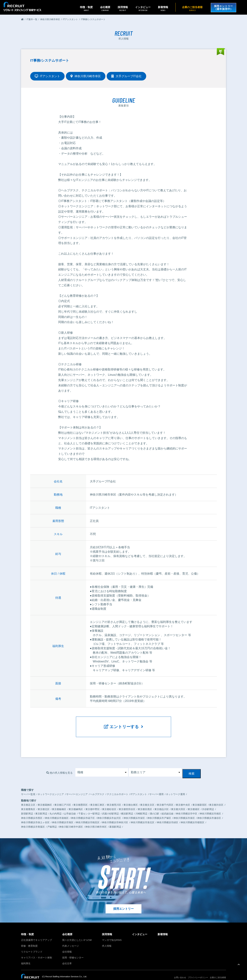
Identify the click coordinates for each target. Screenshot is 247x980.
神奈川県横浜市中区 (187, 807)
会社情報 (67, 945)
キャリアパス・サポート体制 (37, 951)
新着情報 (162, 8)
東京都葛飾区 (45, 798)
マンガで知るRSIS (112, 933)
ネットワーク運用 (175, 787)
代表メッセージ (71, 939)
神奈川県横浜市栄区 (134, 811)
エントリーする (124, 724)
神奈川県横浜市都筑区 (192, 816)
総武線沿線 (168, 807)
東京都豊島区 (28, 802)
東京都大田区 (178, 802)
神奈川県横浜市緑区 (168, 816)
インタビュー (142, 8)
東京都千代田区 (165, 798)
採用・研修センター (73, 951)
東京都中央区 (183, 798)
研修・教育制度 (29, 939)
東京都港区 (194, 802)
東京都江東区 (97, 798)
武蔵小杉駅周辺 (110, 807)
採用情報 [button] (122, 8)
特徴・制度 (27, 928)
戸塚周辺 (52, 820)
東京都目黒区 (145, 802)
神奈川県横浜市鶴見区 (88, 816)
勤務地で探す (29, 794)
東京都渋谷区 (216, 798)
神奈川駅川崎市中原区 (71, 820)
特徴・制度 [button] (85, 8)
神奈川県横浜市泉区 (184, 811)
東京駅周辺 (41, 807)
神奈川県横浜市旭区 (63, 816)
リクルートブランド (32, 945)
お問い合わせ (180, 971)
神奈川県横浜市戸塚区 (159, 811)
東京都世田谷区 (127, 802)
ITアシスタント (139, 787)
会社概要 (67, 928)
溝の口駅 (154, 807)
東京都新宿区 (200, 798)
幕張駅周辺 (115, 820)
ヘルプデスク (97, 787)
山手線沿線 (70, 807)
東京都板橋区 (59, 802)
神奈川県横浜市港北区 (143, 816)
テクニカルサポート (118, 787)
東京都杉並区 (109, 802)
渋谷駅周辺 (208, 802)
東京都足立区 (28, 798)
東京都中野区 (93, 802)
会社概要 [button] (104, 8)
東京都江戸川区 (63, 798)
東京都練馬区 (76, 802)
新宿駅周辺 (27, 807)
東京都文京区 (147, 798)
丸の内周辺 (56, 807)
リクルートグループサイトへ (34, 975)
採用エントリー (123, 902)
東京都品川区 (162, 802)
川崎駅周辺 (141, 807)
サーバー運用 (156, 787)
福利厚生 (26, 957)
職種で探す (27, 783)
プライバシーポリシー (198, 971)
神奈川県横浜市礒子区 (83, 811)
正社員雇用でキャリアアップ (37, 933)
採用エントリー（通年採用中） (223, 7)
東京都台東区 (131, 798)
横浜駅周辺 (127, 807)
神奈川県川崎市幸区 (96, 820)
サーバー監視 (28, 787)
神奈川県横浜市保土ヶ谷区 (35, 816)
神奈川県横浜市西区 (32, 811)
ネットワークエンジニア (51, 787)
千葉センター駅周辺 (89, 807)
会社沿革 (67, 957)
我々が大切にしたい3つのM (77, 933)
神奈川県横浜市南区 (210, 807)
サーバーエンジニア (77, 787)
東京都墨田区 (81, 798)
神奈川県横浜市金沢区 (109, 811)
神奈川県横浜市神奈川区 (115, 816)
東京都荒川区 (114, 798)
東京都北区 (44, 802)
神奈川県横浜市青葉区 (33, 820)
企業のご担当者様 (191, 8)
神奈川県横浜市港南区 (57, 811)
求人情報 (107, 939)
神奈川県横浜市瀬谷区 (209, 811)
